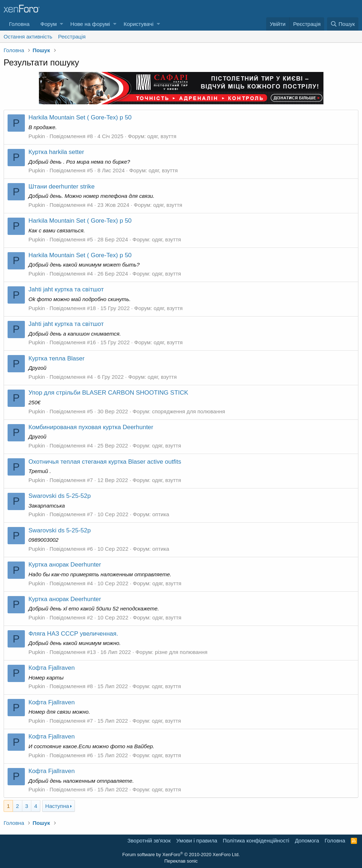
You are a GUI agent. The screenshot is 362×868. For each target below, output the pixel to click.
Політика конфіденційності (256, 840)
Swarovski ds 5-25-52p (60, 496)
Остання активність (28, 37)
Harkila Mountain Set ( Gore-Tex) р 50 (80, 117)
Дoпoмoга (307, 840)
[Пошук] (343, 24)
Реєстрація (72, 37)
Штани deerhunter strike (62, 187)
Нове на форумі (90, 24)
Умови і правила (197, 840)
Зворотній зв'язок (149, 840)
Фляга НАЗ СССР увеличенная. (73, 634)
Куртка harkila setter (56, 152)
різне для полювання (181, 652)
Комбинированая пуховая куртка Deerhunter (91, 427)
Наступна (57, 806)
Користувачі (138, 24)
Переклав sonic (181, 861)
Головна (19, 24)
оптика (161, 514)
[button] (61, 24)
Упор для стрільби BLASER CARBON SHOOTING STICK (108, 393)
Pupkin (37, 136)
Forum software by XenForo (181, 855)
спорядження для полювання (189, 411)
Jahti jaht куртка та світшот (66, 289)
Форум (49, 24)
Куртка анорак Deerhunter (65, 565)
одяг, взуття (162, 136)
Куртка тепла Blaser (57, 358)
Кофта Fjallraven (52, 668)
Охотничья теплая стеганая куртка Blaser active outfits (105, 462)
